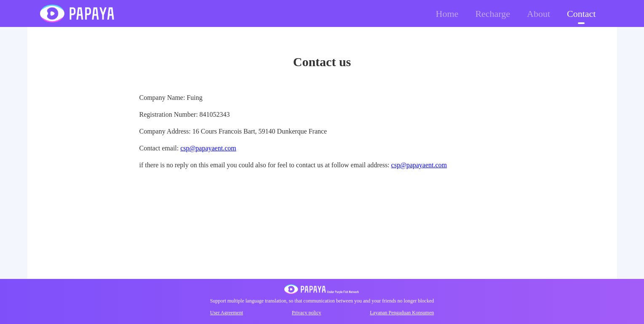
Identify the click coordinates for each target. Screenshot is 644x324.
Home (447, 14)
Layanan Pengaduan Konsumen (402, 313)
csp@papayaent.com (208, 148)
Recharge (493, 14)
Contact (581, 14)
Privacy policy (307, 313)
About (538, 14)
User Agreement (227, 313)
